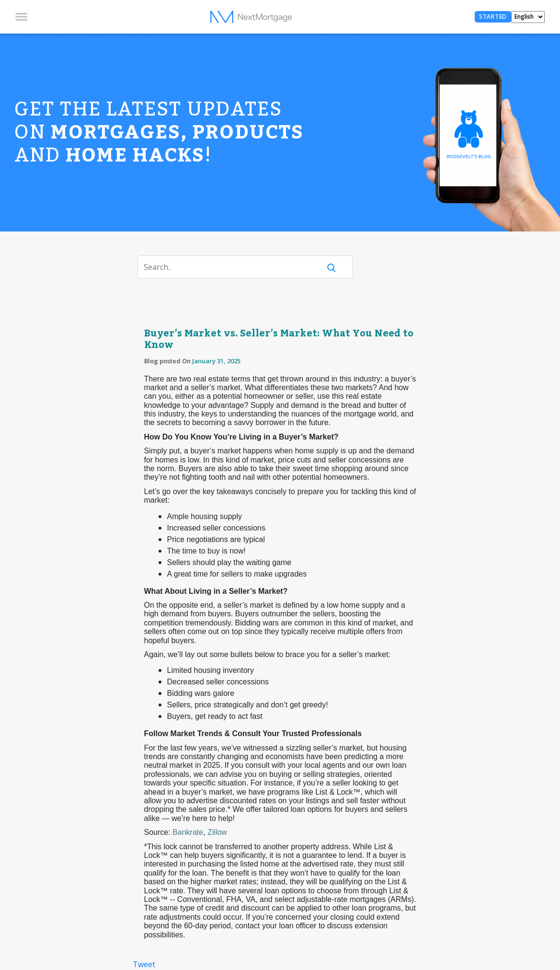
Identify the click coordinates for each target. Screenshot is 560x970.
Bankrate (188, 832)
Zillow (217, 832)
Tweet (144, 964)
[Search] (235, 267)
